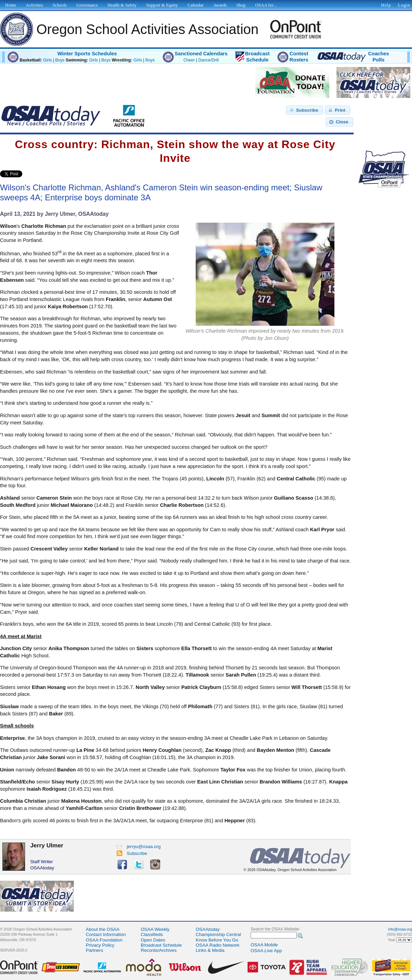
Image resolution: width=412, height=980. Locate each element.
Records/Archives (159, 950)
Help (386, 5)
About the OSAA (103, 929)
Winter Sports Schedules (87, 54)
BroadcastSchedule (257, 57)
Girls (48, 60)
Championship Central (218, 934)
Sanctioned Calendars (201, 54)
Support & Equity (162, 5)
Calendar (196, 5)
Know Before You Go (217, 940)
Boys (60, 60)
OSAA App (266, 951)
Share (34, 174)
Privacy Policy (100, 945)
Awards (220, 5)
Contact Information (106, 934)
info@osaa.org (400, 929)
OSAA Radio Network (218, 945)
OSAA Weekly (155, 929)
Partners (94, 950)
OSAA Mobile (264, 945)
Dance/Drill (208, 60)
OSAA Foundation (104, 940)
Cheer (189, 60)
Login (404, 5)
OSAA (208, 929)
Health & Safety (122, 5)
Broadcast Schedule (161, 945)
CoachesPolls (379, 57)
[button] (305, 110)
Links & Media (210, 950)
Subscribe (132, 853)
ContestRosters (299, 57)
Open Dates (153, 940)
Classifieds (152, 934)
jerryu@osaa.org (139, 847)
